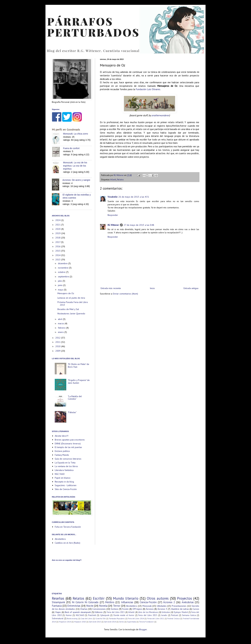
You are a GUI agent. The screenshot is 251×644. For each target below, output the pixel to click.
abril (60, 319)
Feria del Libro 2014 (136, 619)
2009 (58, 351)
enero (61, 332)
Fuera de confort (71, 148)
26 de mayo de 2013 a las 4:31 (134, 197)
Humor (69, 615)
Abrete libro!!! (62, 436)
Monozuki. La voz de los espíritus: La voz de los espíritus (75, 166)
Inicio (152, 288)
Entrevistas (74, 606)
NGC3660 (80, 615)
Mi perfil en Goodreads (66, 129)
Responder (113, 215)
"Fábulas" (72, 412)
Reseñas (58, 598)
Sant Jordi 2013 (95, 622)
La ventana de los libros (66, 466)
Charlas (84, 609)
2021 (58, 225)
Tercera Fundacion (146, 622)
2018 (58, 238)
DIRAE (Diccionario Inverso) (68, 444)
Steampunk (59, 602)
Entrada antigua (191, 288)
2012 (58, 338)
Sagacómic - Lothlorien (66, 485)
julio (60, 281)
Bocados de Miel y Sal (68, 309)
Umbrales (166, 612)
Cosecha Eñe (101, 619)
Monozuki (147, 606)
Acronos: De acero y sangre (76, 180)
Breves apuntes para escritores (70, 440)
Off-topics (137, 609)
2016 (58, 246)
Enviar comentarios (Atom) (125, 294)
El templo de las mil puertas (68, 447)
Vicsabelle (113, 197)
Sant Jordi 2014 (110, 622)
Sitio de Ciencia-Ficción (66, 489)
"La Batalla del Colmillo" (75, 398)
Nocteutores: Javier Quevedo (71, 314)
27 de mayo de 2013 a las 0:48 (139, 225)
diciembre (63, 263)
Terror (117, 606)
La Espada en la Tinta (65, 463)
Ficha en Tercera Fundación (68, 527)
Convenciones (99, 609)
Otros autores (158, 598)
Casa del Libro (86, 619)
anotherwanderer (160, 115)
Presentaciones (179, 606)
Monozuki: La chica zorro (76, 134)
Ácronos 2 (169, 602)
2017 (58, 242)
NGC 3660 (60, 474)
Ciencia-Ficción (148, 602)
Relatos (120, 179)
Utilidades (162, 606)
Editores (99, 612)
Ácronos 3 (162, 609)
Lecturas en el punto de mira (71, 298)
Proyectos (184, 598)
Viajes (58, 612)
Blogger (143, 629)
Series (121, 622)
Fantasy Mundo (62, 455)
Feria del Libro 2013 (116, 612)
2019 (58, 233)
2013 (58, 260)
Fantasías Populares (117, 619)
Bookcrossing (72, 619)
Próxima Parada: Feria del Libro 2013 (73, 304)
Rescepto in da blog (64, 482)
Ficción (125, 609)
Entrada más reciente (111, 288)
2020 (58, 229)
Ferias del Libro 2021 (156, 619)
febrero (62, 328)
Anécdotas (188, 602)
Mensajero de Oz (66, 293)
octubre (62, 272)
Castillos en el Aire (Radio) (67, 543)
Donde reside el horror (124, 615)
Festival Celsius (173, 619)
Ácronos (150, 609)
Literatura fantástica (64, 470)
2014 (58, 255)
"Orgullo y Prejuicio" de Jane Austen (79, 381)
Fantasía (57, 606)
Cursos (196, 609)
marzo (61, 323)
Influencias (127, 602)
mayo (61, 290)
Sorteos (115, 609)
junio (61, 285)
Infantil (113, 179)
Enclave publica (62, 451)
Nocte (90, 606)
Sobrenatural (58, 618)
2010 (58, 346)
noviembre (63, 268)
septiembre (64, 277)
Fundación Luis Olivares (148, 89)
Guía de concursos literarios (68, 459)
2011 (58, 342)
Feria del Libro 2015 (148, 615)
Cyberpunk (105, 615)
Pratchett (92, 615)
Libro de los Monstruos (148, 612)
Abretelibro (60, 539)
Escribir (99, 598)
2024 (58, 220)
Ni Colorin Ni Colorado (85, 602)
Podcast (174, 615)
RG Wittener (113, 225)
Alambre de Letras (180, 609)
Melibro (110, 602)
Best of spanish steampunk (78, 612)
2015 (58, 251)
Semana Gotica (189, 615)
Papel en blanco (63, 478)
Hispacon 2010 (80, 622)
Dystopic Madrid (181, 612)
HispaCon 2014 (65, 622)
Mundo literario (126, 598)
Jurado (164, 615)
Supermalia (132, 622)
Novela (103, 606)
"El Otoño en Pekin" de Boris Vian (79, 365)
